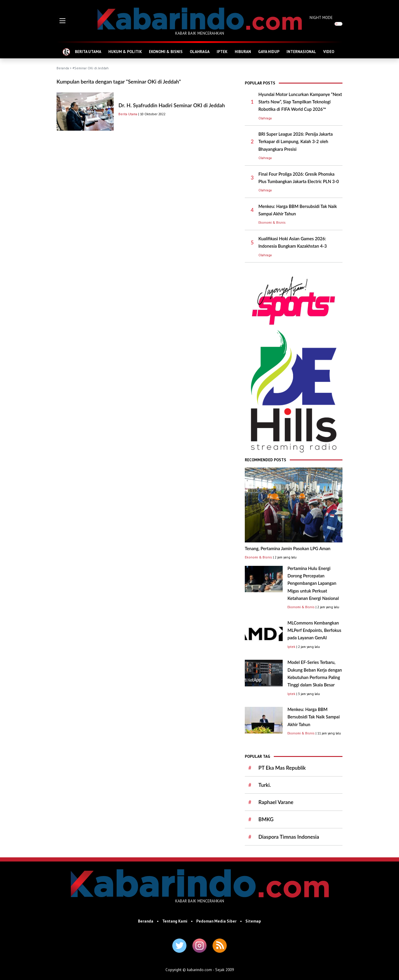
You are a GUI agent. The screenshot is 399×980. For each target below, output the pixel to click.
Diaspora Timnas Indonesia (289, 837)
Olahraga (265, 118)
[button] (62, 21)
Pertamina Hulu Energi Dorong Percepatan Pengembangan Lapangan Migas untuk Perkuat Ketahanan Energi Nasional (313, 583)
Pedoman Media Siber (216, 921)
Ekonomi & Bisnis (272, 222)
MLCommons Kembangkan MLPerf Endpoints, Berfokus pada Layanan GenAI (314, 630)
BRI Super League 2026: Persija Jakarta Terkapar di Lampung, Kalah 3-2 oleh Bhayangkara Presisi (296, 142)
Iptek (291, 647)
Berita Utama (128, 114)
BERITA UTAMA (88, 52)
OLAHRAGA (200, 52)
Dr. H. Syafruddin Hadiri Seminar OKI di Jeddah (172, 105)
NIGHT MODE (321, 17)
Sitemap (253, 921)
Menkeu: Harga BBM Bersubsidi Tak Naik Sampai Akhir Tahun (313, 717)
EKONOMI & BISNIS (166, 52)
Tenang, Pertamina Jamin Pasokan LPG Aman (288, 549)
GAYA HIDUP (269, 52)
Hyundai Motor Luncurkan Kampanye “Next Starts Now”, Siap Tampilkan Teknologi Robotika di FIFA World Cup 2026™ (300, 102)
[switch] (338, 24)
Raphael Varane (276, 802)
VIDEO (329, 52)
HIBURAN (243, 52)
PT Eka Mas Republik (282, 768)
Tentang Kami (175, 921)
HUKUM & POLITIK (125, 52)
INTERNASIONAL (301, 52)
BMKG (266, 819)
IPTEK (222, 52)
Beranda (63, 68)
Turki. (265, 785)
